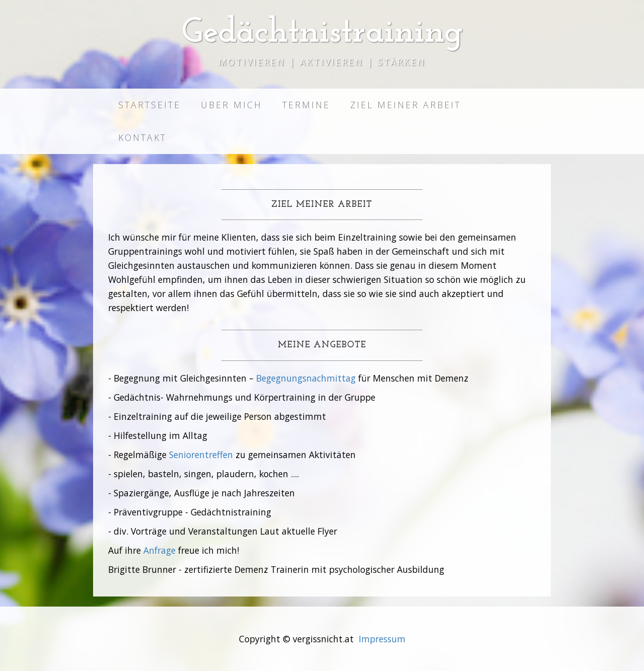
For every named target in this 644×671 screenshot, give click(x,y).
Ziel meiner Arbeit (406, 105)
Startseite (149, 105)
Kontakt (142, 137)
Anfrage (159, 550)
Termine (306, 105)
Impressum (382, 639)
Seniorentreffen (201, 455)
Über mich (231, 105)
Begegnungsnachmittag (306, 378)
